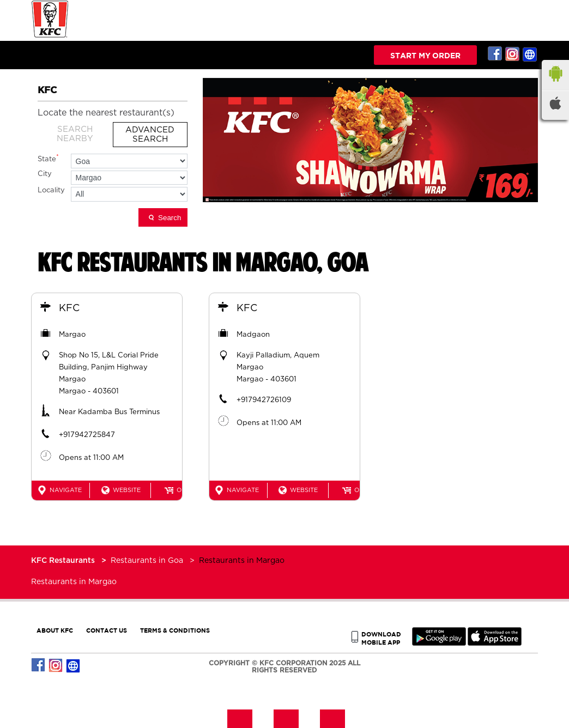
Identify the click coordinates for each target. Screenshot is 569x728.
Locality (51, 190)
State (48, 158)
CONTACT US (107, 630)
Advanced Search (150, 135)
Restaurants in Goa (147, 561)
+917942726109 (264, 400)
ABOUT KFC (55, 630)
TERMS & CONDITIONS (175, 630)
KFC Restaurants (64, 561)
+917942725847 (87, 435)
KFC (69, 308)
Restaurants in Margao (74, 582)
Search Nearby (75, 134)
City (45, 174)
